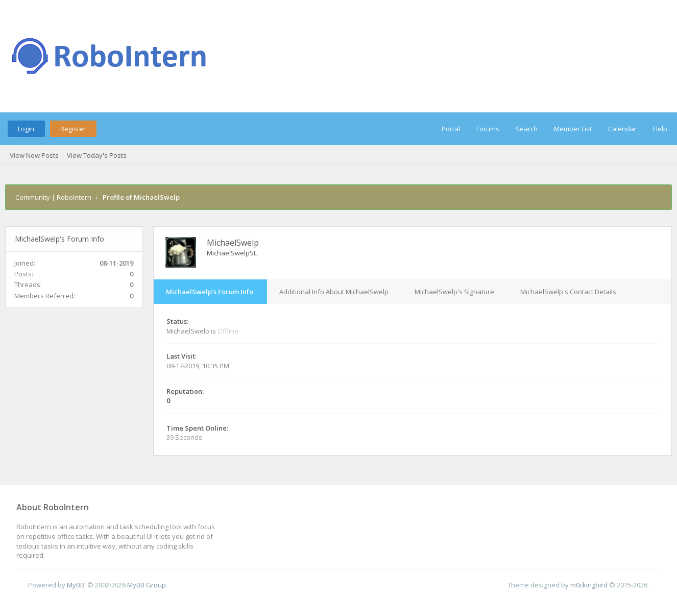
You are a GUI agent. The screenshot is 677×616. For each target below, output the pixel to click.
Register (73, 129)
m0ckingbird (589, 585)
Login (26, 129)
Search (527, 129)
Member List (573, 129)
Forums (488, 129)
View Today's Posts (97, 155)
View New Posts (34, 155)
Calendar (622, 129)
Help (660, 129)
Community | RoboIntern (53, 197)
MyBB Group (147, 585)
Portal (451, 129)
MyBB (76, 585)
